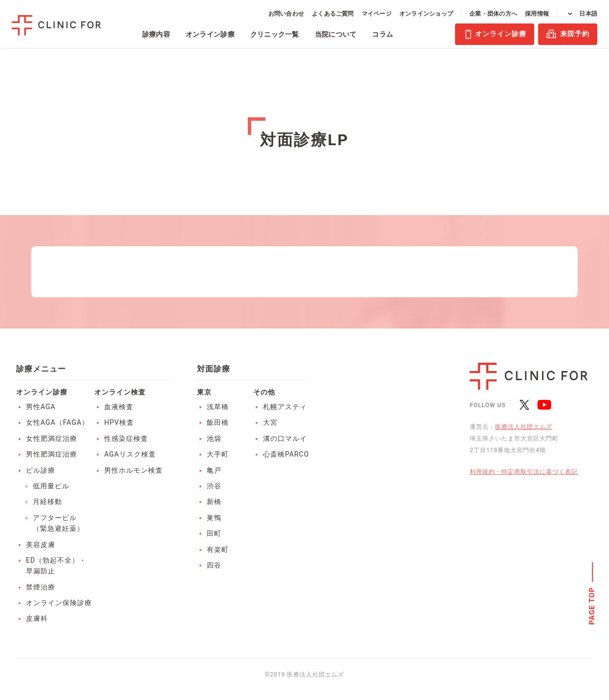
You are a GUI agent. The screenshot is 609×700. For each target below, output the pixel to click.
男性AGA (41, 407)
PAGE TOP (592, 606)
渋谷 (214, 486)
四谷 (214, 565)
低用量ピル (51, 486)
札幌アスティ (285, 407)
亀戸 (214, 470)
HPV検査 (119, 422)
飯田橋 (218, 422)
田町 (214, 533)
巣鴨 (214, 518)
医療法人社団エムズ (524, 427)
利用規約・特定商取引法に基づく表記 (524, 472)
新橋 (214, 502)
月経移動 (47, 502)
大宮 (270, 422)
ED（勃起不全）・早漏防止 (56, 566)
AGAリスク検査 (130, 454)
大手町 (218, 454)
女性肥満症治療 (52, 438)
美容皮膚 (41, 545)
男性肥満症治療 (52, 454)
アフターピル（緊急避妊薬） (58, 523)
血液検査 (119, 407)
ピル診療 (41, 470)
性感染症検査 (126, 438)
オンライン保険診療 (59, 603)
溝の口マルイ (285, 438)
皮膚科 (37, 618)
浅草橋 (218, 407)
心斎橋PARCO (286, 454)
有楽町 (218, 549)
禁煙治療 (41, 587)
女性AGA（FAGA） (57, 422)
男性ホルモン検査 (133, 470)
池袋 (214, 438)
